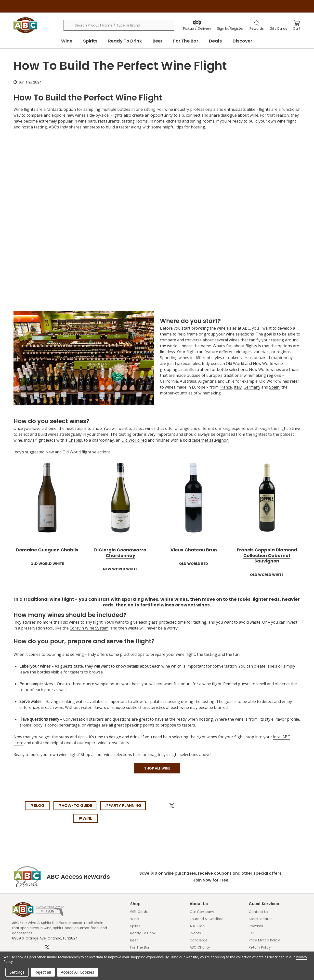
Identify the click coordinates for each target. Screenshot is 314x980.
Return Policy (260, 947)
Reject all (43, 972)
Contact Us (258, 912)
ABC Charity (200, 947)
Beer (157, 41)
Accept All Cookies (78, 972)
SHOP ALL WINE (157, 768)
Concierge (199, 940)
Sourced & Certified (207, 919)
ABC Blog (197, 926)
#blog (37, 805)
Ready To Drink (125, 41)
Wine (67, 41)
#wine (85, 818)
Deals (215, 41)
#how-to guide (75, 805)
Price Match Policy (264, 940)
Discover (242, 41)
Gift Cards (139, 912)
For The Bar (186, 41)
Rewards (256, 926)
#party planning (123, 805)
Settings (17, 972)
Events (195, 933)
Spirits (90, 41)
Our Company (202, 912)
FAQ (252, 933)
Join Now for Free (211, 880)
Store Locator (260, 919)
